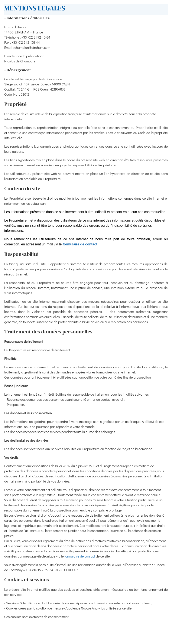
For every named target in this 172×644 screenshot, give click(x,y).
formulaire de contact (80, 244)
